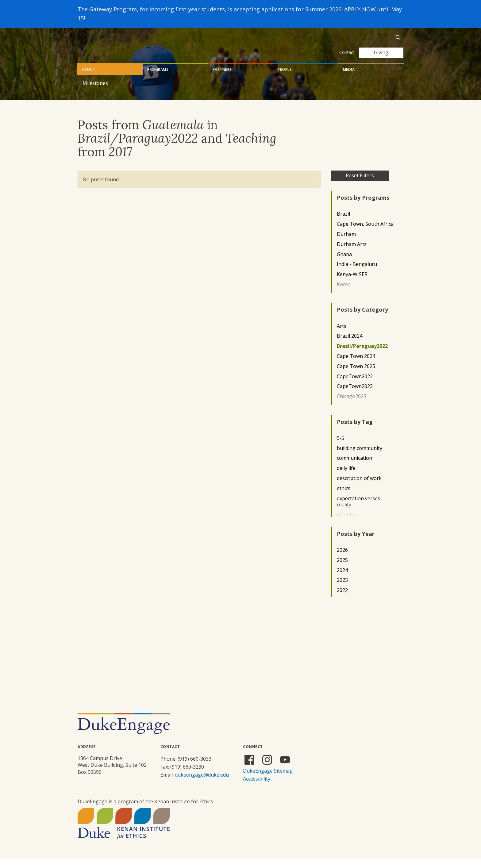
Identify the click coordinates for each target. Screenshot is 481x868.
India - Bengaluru (357, 273)
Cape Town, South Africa (365, 233)
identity (345, 524)
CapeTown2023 (355, 396)
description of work (359, 488)
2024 (342, 580)
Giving (381, 52)
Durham (346, 243)
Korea (344, 294)
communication (354, 467)
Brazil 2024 (350, 345)
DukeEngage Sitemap (268, 780)
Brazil (343, 223)
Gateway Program (113, 9)
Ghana (344, 264)
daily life (346, 477)
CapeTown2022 (355, 386)
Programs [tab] (158, 79)
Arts (342, 335)
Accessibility (257, 788)
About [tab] (89, 79)
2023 (342, 589)
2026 (342, 559)
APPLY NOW (360, 9)
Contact (347, 52)
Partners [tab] (222, 79)
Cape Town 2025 (356, 376)
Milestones (95, 92)
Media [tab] (349, 79)
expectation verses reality (358, 511)
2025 (342, 569)
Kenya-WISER (352, 284)
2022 (342, 599)
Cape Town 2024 (356, 365)
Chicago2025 (352, 406)
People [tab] (285, 79)
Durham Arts (352, 253)
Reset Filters (360, 185)
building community (360, 457)
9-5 (341, 447)
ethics (344, 498)
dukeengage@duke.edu (202, 784)
